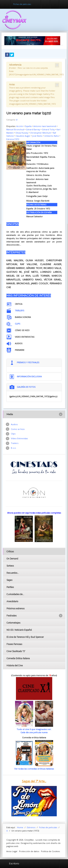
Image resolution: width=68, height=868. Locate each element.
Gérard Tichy (48, 129)
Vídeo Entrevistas (19, 438)
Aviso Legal (12, 851)
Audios (14, 424)
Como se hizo (18, 429)
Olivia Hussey (22, 133)
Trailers (15, 443)
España (28, 126)
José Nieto (37, 136)
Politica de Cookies (50, 851)
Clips (13, 434)
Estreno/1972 (13, 139)
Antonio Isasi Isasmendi (45, 126)
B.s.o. (14, 448)
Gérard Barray (33, 129)
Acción (20, 126)
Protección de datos (29, 851)
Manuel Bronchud (15, 129)
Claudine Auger (23, 136)
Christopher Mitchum (41, 133)
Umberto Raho (52, 136)
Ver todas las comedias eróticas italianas (34, 769)
